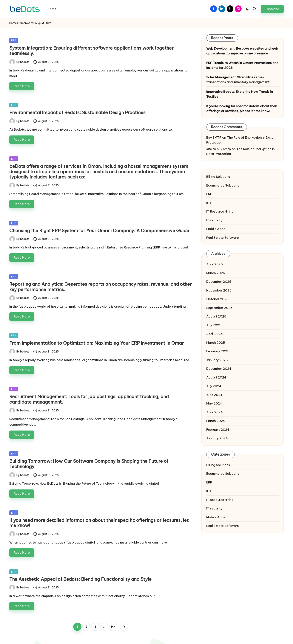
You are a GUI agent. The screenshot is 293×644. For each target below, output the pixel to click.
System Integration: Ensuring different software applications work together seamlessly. (91, 51)
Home (13, 23)
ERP (14, 40)
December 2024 (219, 369)
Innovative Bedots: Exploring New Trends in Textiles (240, 94)
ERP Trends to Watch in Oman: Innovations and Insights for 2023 (242, 65)
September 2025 (219, 308)
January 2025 (217, 360)
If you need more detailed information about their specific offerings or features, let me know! (99, 523)
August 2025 (216, 316)
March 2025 (216, 343)
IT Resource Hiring (220, 211)
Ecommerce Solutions (223, 185)
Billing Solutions (218, 177)
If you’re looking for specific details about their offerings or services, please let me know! (242, 109)
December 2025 (219, 282)
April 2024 (215, 412)
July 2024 (214, 386)
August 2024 (216, 377)
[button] (272, 9)
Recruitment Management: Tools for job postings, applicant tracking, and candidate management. (89, 399)
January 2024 (217, 438)
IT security (214, 220)
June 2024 (214, 395)
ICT (209, 203)
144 (113, 627)
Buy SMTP (214, 138)
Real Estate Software (223, 238)
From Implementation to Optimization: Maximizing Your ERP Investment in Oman (97, 343)
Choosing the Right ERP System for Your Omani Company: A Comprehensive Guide (99, 231)
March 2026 (216, 273)
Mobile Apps (216, 229)
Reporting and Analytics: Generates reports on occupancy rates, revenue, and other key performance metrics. (101, 287)
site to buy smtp (219, 149)
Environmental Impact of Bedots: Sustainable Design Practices (77, 112)
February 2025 (218, 351)
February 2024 (218, 430)
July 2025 (214, 325)
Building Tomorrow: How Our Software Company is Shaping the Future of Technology (89, 464)
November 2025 (219, 290)
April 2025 (215, 334)
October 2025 (217, 299)
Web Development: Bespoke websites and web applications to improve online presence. (242, 51)
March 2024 (216, 421)
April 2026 (215, 264)
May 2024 (214, 403)
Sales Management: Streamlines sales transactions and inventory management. (238, 80)
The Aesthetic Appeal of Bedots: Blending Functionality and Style (80, 579)
